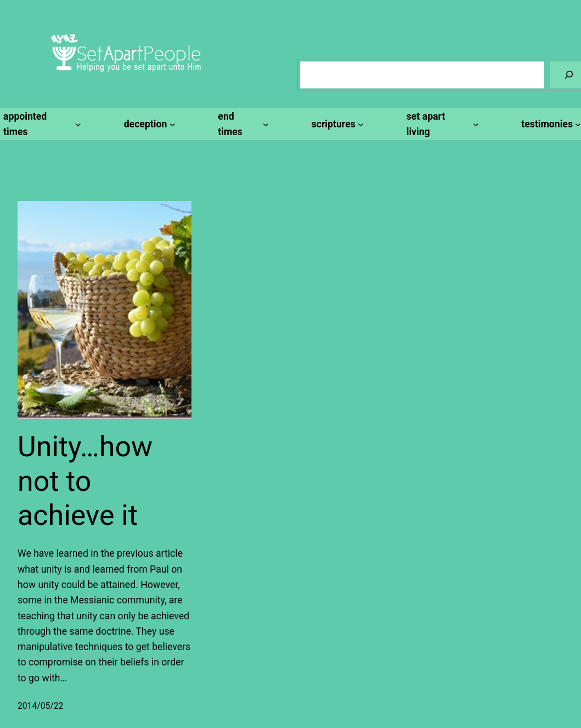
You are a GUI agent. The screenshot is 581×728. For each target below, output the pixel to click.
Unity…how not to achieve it (85, 481)
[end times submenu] (241, 124)
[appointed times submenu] (41, 124)
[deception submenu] (148, 124)
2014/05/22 (40, 706)
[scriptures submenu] (336, 124)
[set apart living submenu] (441, 124)
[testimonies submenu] (549, 124)
